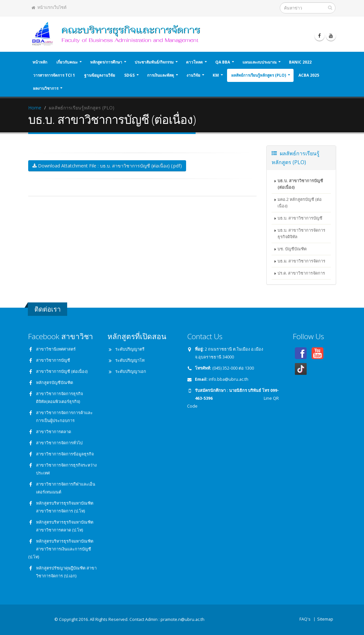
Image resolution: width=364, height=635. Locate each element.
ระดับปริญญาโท (130, 360)
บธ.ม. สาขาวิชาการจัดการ (301, 261)
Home (35, 108)
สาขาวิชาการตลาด (54, 432)
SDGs (129, 75)
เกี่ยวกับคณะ (67, 62)
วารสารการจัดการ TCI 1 (54, 75)
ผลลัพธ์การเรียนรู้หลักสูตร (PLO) (259, 75)
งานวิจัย (193, 75)
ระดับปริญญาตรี (130, 349)
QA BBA (223, 62)
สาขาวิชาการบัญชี (53, 360)
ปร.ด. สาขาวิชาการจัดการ (301, 273)
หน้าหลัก (40, 62)
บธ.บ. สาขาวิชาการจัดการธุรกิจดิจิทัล (301, 233)
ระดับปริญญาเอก (131, 371)
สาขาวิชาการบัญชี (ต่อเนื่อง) (62, 371)
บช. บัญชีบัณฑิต (292, 249)
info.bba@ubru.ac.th (229, 379)
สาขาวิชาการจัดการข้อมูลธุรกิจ (65, 454)
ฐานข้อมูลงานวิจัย (100, 75)
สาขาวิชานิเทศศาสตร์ (56, 349)
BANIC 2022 (300, 62)
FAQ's (305, 619)
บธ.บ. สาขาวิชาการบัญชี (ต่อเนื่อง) (300, 184)
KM (216, 75)
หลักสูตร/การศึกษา (106, 62)
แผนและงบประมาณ (259, 62)
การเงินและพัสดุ (161, 75)
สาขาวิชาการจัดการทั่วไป (59, 443)
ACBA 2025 (309, 75)
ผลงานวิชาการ (46, 88)
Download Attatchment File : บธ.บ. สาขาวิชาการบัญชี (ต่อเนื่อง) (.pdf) (107, 166)
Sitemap (325, 619)
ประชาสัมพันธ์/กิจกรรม (154, 62)
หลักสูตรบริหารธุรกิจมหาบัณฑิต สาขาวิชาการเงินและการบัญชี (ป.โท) (61, 549)
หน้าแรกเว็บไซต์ (49, 7)
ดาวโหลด (194, 62)
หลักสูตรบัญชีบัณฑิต (55, 383)
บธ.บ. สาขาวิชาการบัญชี (300, 218)
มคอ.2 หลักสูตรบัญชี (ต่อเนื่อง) (300, 203)
